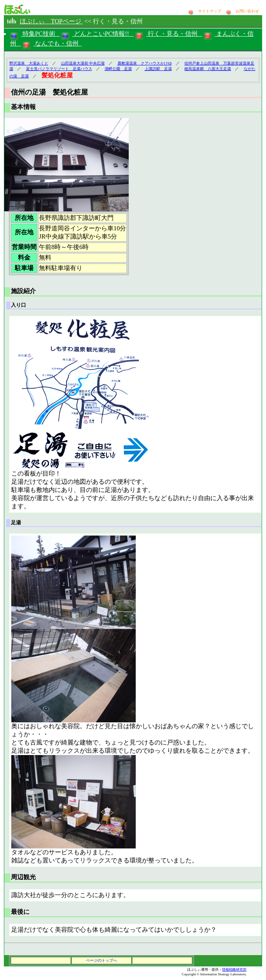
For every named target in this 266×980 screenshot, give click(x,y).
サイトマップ (210, 11)
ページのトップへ (101, 960)
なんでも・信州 (58, 43)
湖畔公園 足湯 (118, 69)
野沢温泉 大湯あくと (29, 63)
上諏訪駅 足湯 (158, 69)
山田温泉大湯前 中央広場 (83, 63)
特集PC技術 (40, 34)
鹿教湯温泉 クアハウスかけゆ (145, 63)
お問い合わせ (247, 11)
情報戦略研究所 (234, 969)
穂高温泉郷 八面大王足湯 (208, 69)
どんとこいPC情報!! (103, 34)
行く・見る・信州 (174, 34)
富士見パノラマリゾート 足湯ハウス (59, 69)
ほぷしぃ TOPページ (51, 21)
